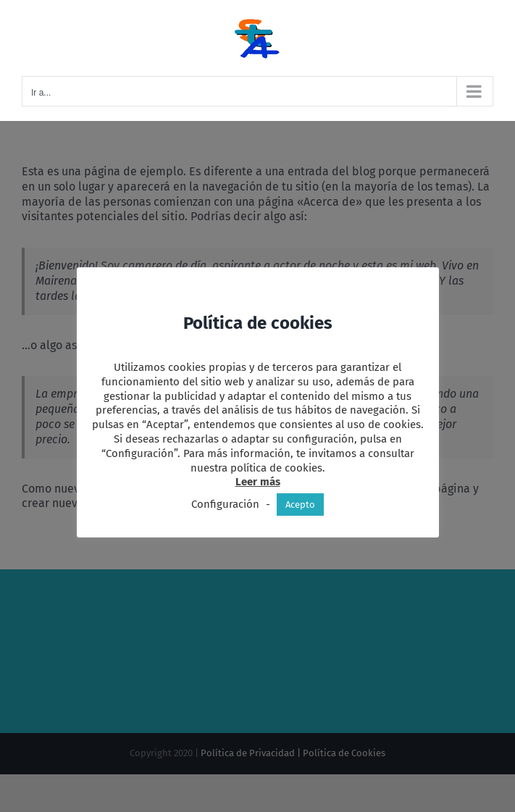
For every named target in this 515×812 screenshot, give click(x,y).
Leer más (258, 482)
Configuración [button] (225, 504)
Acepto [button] (300, 505)
